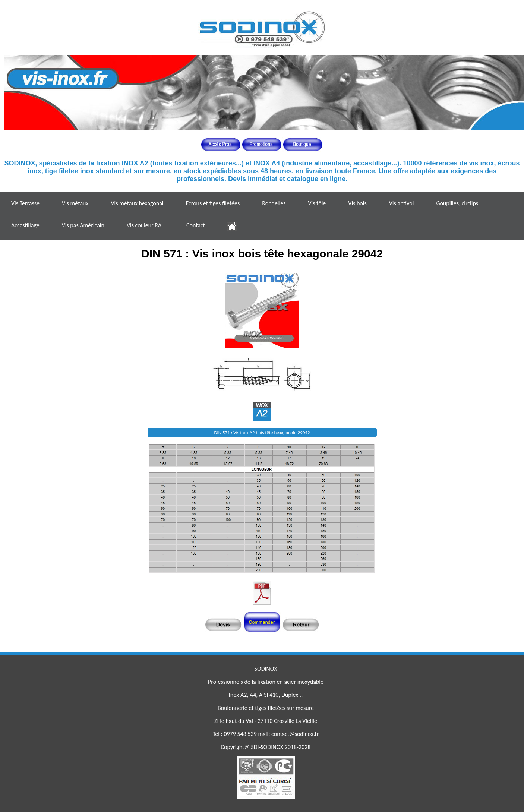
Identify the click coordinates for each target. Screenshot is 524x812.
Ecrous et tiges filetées (213, 203)
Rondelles (274, 203)
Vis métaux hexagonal (137, 203)
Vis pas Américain (83, 225)
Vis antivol (402, 203)
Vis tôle (317, 203)
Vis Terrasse (25, 203)
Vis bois (357, 203)
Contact (196, 225)
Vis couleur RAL (145, 225)
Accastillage (25, 225)
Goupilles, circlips (457, 203)
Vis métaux (75, 203)
